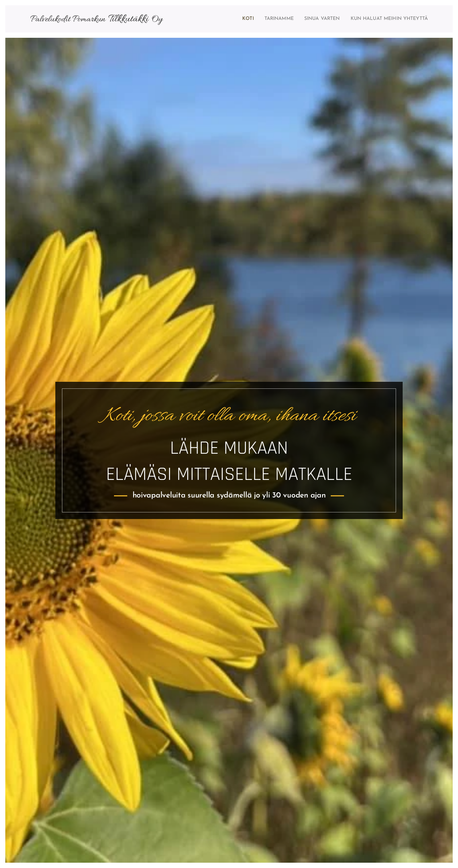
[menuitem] (228, 19)
